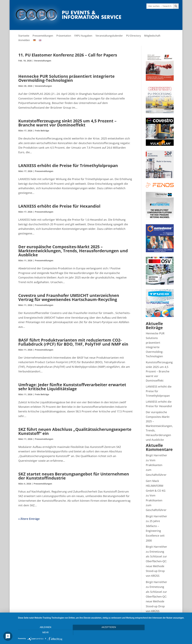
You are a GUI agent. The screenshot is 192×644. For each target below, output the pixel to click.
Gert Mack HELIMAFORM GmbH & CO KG (156, 486)
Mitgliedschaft (152, 36)
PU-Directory (133, 36)
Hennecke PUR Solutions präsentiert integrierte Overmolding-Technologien (66, 78)
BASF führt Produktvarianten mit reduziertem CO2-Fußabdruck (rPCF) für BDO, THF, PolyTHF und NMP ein (73, 342)
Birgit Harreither (156, 455)
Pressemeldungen (43, 36)
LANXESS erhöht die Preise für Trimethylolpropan (68, 165)
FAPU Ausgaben (83, 36)
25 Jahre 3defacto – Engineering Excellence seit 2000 (155, 531)
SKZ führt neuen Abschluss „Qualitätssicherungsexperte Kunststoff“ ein (75, 431)
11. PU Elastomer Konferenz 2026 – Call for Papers (68, 55)
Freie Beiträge (42, 131)
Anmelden (24, 40)
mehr (163, 633)
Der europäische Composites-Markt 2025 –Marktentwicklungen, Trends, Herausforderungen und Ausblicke (73, 251)
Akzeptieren (103, 633)
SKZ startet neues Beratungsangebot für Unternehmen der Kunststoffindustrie (74, 476)
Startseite (24, 36)
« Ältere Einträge (29, 519)
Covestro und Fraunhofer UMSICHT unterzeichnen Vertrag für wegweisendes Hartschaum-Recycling (69, 297)
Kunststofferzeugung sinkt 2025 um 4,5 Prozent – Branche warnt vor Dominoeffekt (67, 123)
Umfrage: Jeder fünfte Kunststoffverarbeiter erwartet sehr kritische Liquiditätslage (72, 387)
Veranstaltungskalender (109, 36)
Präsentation (64, 36)
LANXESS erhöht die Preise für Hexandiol (59, 206)
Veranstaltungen (43, 61)
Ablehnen (44, 633)
